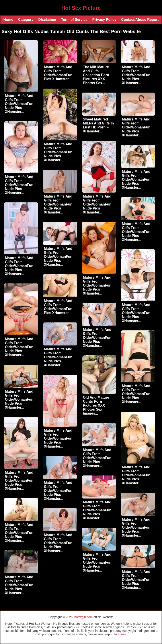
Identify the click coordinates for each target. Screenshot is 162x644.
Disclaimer (47, 20)
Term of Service (74, 20)
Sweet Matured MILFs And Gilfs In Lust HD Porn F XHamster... (98, 125)
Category (26, 20)
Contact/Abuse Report (140, 20)
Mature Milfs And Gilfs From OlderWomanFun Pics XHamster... (58, 73)
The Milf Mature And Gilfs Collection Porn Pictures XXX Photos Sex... (96, 75)
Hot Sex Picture (81, 8)
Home (8, 20)
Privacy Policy (104, 20)
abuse (122, 634)
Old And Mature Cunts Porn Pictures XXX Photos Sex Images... (96, 405)
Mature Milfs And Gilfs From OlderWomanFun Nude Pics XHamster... (19, 104)
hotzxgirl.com (83, 617)
